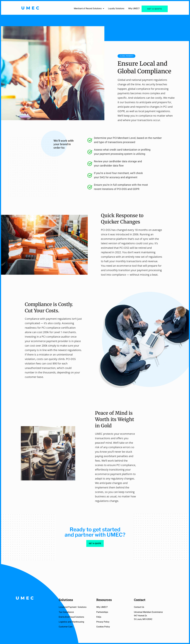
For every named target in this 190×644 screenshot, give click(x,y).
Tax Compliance (66, 612)
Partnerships (102, 612)
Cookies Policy (103, 627)
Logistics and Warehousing (71, 622)
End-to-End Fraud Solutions (71, 617)
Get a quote (155, 9)
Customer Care (66, 627)
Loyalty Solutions (116, 8)
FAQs (99, 617)
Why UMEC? (134, 8)
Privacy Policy (103, 622)
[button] (89, 9)
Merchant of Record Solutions (89, 8)
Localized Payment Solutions (73, 607)
